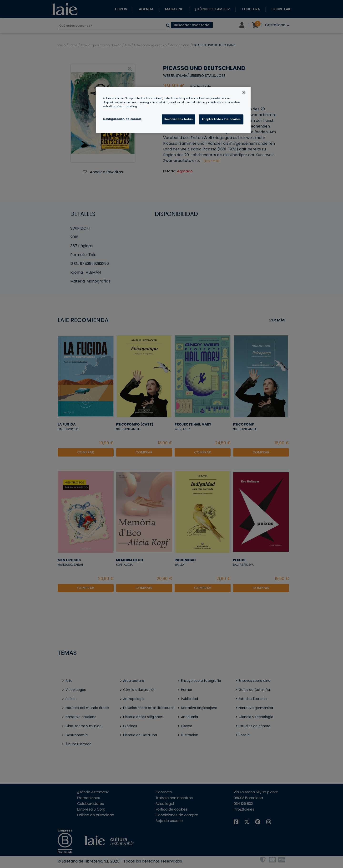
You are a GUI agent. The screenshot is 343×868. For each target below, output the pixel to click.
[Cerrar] (244, 92)
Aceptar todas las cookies (221, 119)
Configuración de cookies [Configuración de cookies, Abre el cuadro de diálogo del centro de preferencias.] (122, 119)
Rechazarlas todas (179, 119)
